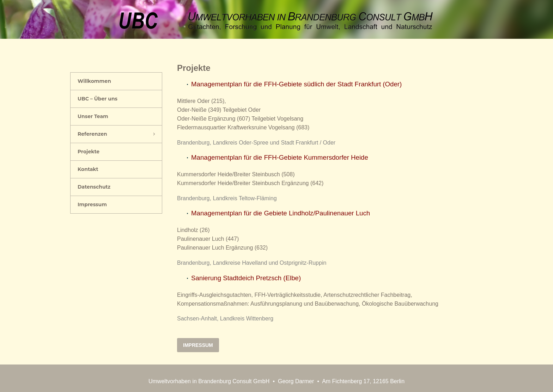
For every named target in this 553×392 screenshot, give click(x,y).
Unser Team (93, 116)
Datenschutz (94, 187)
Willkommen (94, 81)
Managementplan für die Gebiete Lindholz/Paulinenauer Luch (281, 213)
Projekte (89, 152)
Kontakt (88, 169)
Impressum (92, 204)
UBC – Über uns (98, 99)
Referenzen (92, 134)
